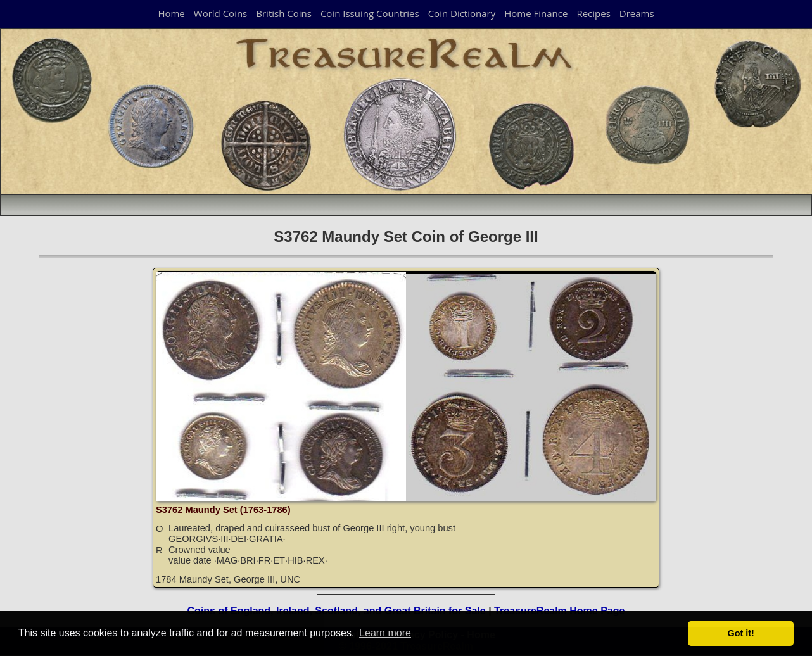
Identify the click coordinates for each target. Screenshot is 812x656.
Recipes (593, 13)
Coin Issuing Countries (370, 13)
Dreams (637, 13)
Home (171, 13)
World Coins (220, 13)
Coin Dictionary (462, 13)
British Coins (284, 13)
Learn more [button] (385, 633)
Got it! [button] (741, 633)
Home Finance (536, 13)
